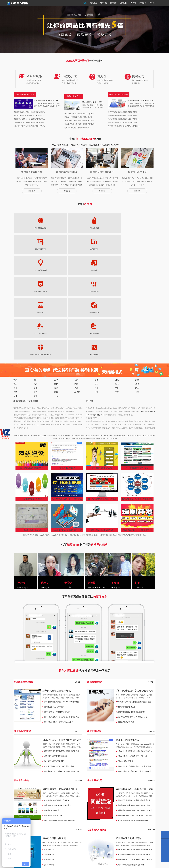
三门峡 (62, 790)
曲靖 (65, 804)
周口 (32, 790)
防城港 (31, 814)
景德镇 (130, 811)
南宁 (47, 814)
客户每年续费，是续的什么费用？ (60, 684)
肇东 (80, 807)
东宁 (108, 807)
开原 (26, 807)
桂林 (57, 814)
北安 (98, 807)
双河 (147, 807)
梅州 (150, 793)
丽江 (45, 804)
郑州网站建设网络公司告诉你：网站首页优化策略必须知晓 (135, 705)
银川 (109, 814)
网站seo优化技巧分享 (125, 656)
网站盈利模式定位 (24, 228)
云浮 (121, 793)
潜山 (112, 790)
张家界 (115, 797)
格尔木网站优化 (95, 626)
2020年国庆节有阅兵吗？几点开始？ (58, 695)
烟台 (108, 800)
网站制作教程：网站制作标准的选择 (57, 606)
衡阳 (80, 797)
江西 (15, 287)
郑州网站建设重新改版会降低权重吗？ (131, 606)
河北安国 (17, 800)
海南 (117, 278)
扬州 (55, 797)
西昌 (137, 790)
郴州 (104, 797)
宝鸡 (117, 800)
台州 (104, 811)
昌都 (55, 818)
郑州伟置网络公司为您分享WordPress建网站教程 (61, 597)
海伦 (75, 807)
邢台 (130, 797)
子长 (152, 800)
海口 (81, 821)
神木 (147, 800)
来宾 (67, 814)
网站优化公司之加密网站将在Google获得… (80, 114)
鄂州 (91, 793)
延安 (122, 800)
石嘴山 (103, 814)
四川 (36, 274)
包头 (101, 821)
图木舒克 (35, 811)
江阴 (40, 797)
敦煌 (129, 814)
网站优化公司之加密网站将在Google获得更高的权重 (135, 661)
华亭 (139, 814)
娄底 (89, 797)
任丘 (135, 797)
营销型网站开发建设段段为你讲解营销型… (123, 112)
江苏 (96, 278)
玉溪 (60, 804)
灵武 (83, 814)
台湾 (137, 278)
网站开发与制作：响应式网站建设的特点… (30, 126)
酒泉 (21, 818)
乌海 (96, 821)
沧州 (140, 797)
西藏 (76, 283)
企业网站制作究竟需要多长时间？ (32, 394)
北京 (137, 287)
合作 (119, 814)
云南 (76, 274)
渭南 (132, 800)
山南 (40, 818)
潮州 (130, 793)
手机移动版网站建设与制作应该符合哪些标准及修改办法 (135, 745)
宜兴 (35, 797)
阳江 (111, 793)
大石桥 (43, 807)
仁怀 (144, 818)
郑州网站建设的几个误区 (53, 710)
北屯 (22, 811)
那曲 (35, 818)
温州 (90, 811)
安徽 (36, 291)
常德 (121, 797)
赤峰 (91, 821)
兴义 (139, 818)
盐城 (60, 797)
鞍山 (139, 804)
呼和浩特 (108, 821)
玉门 (134, 814)
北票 (21, 807)
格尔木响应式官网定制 (81, 780)
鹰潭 (119, 811)
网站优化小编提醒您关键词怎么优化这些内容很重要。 (135, 646)
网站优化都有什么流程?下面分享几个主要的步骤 (134, 666)
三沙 (71, 821)
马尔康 (148, 790)
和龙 (84, 804)
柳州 (52, 814)
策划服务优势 (49, 764)
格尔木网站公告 (21, 675)
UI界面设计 (85, 228)
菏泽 (60, 800)
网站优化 (76, 96)
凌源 (16, 807)
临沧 (31, 804)
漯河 (27, 790)
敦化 (104, 804)
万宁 (45, 821)
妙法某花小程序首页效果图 (54, 656)
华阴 (16, 804)
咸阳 (137, 800)
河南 (15, 274)
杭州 (99, 811)
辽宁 (96, 287)
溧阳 (21, 797)
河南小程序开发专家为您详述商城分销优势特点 (61, 646)
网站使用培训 (105, 249)
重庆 (132, 790)
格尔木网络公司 (95, 675)
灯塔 (37, 807)
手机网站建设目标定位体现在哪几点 (134, 585)
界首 (93, 790)
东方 (40, 821)
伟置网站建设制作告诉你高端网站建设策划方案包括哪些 (135, 765)
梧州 (42, 814)
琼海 (55, 821)
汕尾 (145, 793)
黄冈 (76, 793)
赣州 (150, 811)
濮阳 (47, 790)
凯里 (129, 818)
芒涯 (143, 306)
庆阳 (16, 818)
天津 (56, 274)
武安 (45, 800)
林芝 (45, 818)
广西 (137, 283)
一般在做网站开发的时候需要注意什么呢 (67, 425)
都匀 (124, 818)
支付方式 (136, 850)
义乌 (65, 811)
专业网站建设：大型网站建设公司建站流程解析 (135, 754)
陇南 (144, 814)
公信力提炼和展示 (84, 249)
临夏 (124, 814)
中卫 (88, 814)
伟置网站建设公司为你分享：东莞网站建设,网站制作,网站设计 (137, 394)
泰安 (93, 800)
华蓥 (21, 793)
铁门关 (17, 811)
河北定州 (26, 800)
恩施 (57, 793)
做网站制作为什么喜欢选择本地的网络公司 (134, 684)
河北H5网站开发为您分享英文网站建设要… (30, 115)
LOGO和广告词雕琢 (105, 228)
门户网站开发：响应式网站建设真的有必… (30, 122)
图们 (109, 804)
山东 (117, 274)
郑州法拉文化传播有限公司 (102, 362)
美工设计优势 (49, 759)
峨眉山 (31, 793)
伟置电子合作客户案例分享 (32, 425)
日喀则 (61, 818)
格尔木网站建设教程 (24, 576)
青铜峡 (77, 814)
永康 (60, 811)
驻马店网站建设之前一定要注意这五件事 (137, 425)
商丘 (37, 790)
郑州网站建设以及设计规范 (57, 585)
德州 (70, 800)
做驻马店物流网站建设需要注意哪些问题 (67, 394)
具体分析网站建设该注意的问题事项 (131, 759)
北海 (37, 814)
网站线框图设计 (64, 228)
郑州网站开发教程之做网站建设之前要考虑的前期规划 (61, 612)
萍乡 (140, 811)
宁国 (83, 790)
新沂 (31, 797)
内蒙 (76, 278)
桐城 (108, 790)
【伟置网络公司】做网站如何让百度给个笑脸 (134, 700)
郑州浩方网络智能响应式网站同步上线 (102, 394)
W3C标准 (125, 228)
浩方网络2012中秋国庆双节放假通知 (58, 700)
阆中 (26, 793)
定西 (148, 814)
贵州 (15, 283)
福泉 (119, 818)
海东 (95, 309)
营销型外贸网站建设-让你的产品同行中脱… (124, 126)
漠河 (70, 807)
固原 (93, 814)
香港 (56, 283)
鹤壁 (57, 790)
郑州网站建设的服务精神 (127, 617)
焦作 (42, 790)
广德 (88, 790)
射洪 (42, 793)
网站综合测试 (145, 249)
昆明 (35, 804)
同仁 (91, 309)
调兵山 (31, 807)
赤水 (148, 818)
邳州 (26, 797)
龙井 (89, 804)
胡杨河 (128, 807)
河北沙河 (34, 800)
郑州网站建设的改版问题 (129, 733)
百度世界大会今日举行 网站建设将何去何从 (60, 715)
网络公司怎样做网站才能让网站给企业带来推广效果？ (135, 695)
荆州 (62, 793)
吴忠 (98, 814)
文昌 (50, 821)
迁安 (50, 800)
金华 (70, 811)
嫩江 (103, 807)
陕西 (96, 274)
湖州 (80, 811)
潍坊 (103, 800)
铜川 (127, 800)
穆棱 (112, 807)
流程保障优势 (49, 749)
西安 (142, 800)
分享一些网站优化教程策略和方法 (77, 128)
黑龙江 (77, 287)
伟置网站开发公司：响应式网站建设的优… (30, 119)
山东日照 (81, 800)
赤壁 (67, 793)
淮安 (65, 797)
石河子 (49, 811)
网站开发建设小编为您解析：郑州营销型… (123, 119)
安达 (85, 807)
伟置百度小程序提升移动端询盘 (56, 651)
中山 (135, 793)
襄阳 (96, 793)
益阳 (109, 797)
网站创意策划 (44, 228)
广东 (117, 287)
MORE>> (78, 576)
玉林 (21, 814)
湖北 (15, 291)
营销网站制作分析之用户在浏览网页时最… (123, 122)
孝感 (81, 793)
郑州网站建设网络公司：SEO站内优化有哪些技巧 (135, 711)
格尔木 (153, 306)
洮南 (129, 804)
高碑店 (146, 797)
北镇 (53, 807)
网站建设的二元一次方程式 (54, 601)
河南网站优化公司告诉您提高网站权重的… (80, 124)
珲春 (94, 804)
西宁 (99, 309)
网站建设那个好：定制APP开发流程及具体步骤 (61, 666)
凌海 (58, 807)
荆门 (86, 793)
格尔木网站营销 (95, 576)
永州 (99, 797)
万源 (16, 793)
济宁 (98, 800)
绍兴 (75, 811)
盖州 (48, 807)
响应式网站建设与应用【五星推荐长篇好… (30, 112)
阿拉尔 (43, 811)
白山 (124, 804)
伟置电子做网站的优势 (54, 733)
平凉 (26, 818)
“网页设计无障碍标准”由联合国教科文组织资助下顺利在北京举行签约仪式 (134, 597)
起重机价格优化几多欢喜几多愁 (102, 425)
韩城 (21, 804)
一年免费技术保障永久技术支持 (125, 249)
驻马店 (21, 790)
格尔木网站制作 (51, 780)
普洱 (40, 804)
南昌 (135, 811)
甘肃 (96, 283)
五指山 (61, 821)
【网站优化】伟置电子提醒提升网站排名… (80, 121)
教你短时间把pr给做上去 (126, 601)
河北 (137, 274)
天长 (103, 790)
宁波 (94, 811)
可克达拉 (140, 807)
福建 (36, 278)
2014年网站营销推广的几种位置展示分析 (132, 612)
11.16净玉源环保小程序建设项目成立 (62, 634)
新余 (124, 811)
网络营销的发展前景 (52, 705)
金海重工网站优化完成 (127, 634)
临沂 (75, 800)
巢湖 (122, 790)
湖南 (15, 278)
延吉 (114, 804)
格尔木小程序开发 (23, 626)
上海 (56, 291)
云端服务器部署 (64, 249)
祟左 (62, 814)
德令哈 (147, 306)
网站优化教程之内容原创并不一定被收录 (132, 651)
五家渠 (28, 811)
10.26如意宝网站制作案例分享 (137, 362)
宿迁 (45, 797)
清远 (140, 793)
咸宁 (52, 793)
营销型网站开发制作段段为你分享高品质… (123, 115)
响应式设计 (44, 249)
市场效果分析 (24, 249)
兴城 (148, 804)
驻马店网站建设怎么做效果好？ (32, 362)
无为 (117, 790)
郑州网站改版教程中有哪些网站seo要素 (59, 617)
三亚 (76, 821)
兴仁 (134, 818)
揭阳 (116, 793)
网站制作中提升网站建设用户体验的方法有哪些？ (134, 750)
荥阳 (52, 790)
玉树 (88, 309)
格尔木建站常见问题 (97, 724)
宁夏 (117, 283)
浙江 (36, 287)
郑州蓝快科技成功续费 (67, 362)
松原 (99, 804)
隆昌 (37, 793)
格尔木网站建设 (20, 780)
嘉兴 (85, 811)
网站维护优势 (49, 744)
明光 (98, 790)
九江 (145, 811)
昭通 (50, 804)
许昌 (68, 790)
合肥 (78, 790)
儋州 (67, 821)
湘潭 (75, 797)
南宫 (40, 800)
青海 (36, 283)
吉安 (114, 811)
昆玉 (134, 807)
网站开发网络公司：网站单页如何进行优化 (133, 715)
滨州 (65, 800)
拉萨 (50, 818)
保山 (55, 804)
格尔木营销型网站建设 (35, 780)
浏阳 (84, 797)
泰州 (50, 797)
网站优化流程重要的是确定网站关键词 (78, 117)
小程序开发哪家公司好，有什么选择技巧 (59, 661)
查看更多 (32, 191)
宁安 (117, 807)
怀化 (94, 797)
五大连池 (91, 807)
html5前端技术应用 (145, 228)
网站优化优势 (49, 754)
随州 (71, 793)
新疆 (56, 287)
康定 (142, 790)
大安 (119, 804)
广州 (106, 793)
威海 (88, 800)
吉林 (56, 278)
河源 (126, 793)
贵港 (26, 814)
